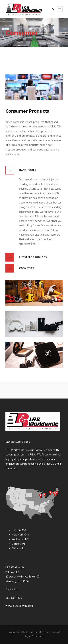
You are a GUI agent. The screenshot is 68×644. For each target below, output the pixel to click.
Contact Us (12, 590)
